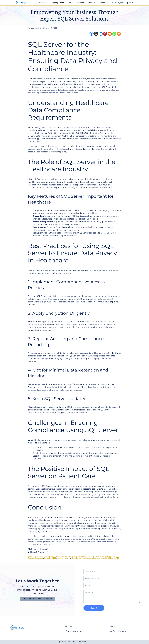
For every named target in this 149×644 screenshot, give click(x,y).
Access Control (33, 557)
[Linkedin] (101, 34)
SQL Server (112, 558)
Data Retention (103, 557)
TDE (118, 558)
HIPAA (73, 558)
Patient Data (80, 558)
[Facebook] (92, 34)
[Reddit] (110, 34)
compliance (63, 557)
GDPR (54, 558)
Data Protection (92, 557)
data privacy (82, 557)
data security (114, 557)
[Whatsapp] (114, 34)
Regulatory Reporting (93, 558)
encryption (48, 558)
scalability (104, 558)
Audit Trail (55, 557)
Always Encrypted (45, 557)
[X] (96, 34)
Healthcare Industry (64, 558)
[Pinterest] (105, 34)
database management (36, 558)
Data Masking (73, 557)
